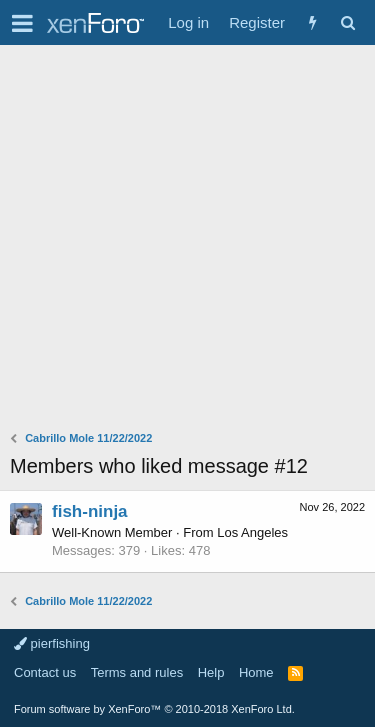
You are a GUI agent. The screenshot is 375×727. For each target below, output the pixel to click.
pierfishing (52, 643)
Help (211, 672)
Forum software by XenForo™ (154, 709)
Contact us (45, 672)
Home (256, 672)
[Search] (347, 22)
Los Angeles (252, 532)
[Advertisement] (187, 242)
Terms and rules (137, 672)
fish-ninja (90, 511)
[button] (22, 23)
